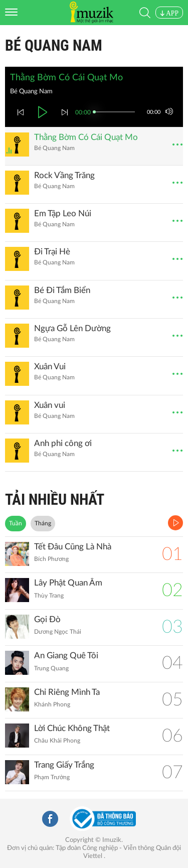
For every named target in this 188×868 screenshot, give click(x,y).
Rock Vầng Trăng (64, 175)
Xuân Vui (50, 367)
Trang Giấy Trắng (64, 765)
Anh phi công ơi (63, 443)
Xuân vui (50, 405)
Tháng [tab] (43, 523)
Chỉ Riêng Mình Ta (67, 692)
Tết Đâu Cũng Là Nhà (73, 547)
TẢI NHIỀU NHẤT (55, 499)
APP (169, 13)
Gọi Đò (47, 619)
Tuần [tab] (16, 523)
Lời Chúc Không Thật (72, 728)
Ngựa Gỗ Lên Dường (72, 328)
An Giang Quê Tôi (66, 656)
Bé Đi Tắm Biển (62, 290)
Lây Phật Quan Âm (68, 583)
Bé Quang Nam (54, 45)
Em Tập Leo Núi (63, 213)
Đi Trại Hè (52, 252)
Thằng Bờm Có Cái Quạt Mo (86, 137)
